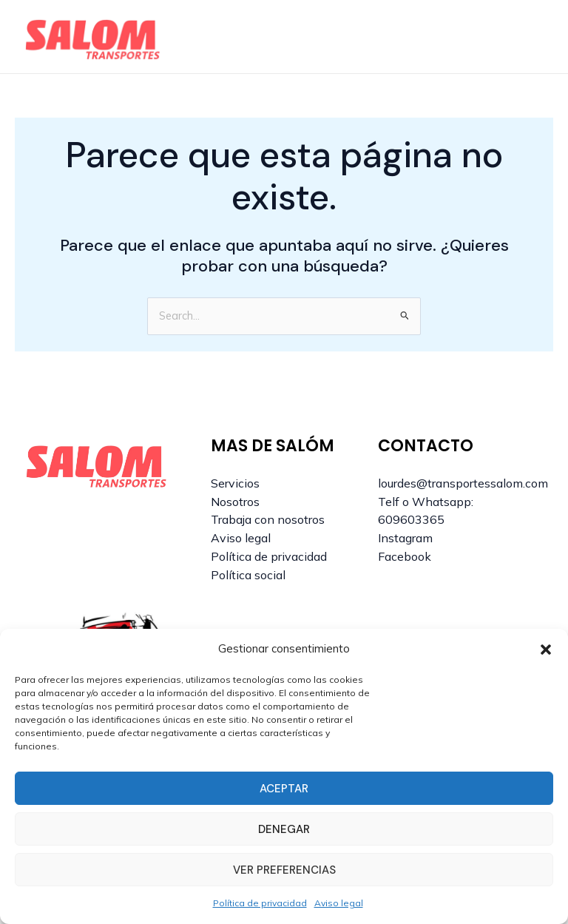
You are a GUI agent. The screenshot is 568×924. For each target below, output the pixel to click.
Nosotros (235, 502)
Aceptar (284, 789)
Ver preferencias (284, 870)
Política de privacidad (260, 903)
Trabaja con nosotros (268, 519)
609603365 (411, 519)
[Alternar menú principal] (528, 37)
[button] (546, 650)
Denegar (284, 829)
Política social (248, 575)
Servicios (235, 483)
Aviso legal (339, 903)
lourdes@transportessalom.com (463, 483)
